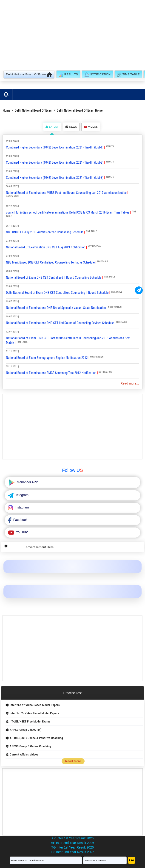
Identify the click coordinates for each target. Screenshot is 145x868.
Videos (91, 127)
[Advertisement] (72, 36)
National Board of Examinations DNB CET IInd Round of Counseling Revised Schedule (60, 323)
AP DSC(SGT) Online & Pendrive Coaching (36, 738)
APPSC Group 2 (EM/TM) (26, 730)
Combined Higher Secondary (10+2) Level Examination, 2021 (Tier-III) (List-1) (55, 147)
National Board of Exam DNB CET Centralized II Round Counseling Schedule (54, 277)
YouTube (22, 532)
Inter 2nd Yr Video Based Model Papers (35, 705)
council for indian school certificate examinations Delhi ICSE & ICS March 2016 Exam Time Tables (68, 212)
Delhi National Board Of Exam (34, 110)
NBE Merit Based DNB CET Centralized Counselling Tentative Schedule (50, 262)
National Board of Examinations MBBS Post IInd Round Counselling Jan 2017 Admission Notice (66, 193)
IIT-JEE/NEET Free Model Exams (30, 721)
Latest (52, 127)
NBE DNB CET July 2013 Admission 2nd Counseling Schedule (45, 232)
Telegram (21, 495)
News (71, 127)
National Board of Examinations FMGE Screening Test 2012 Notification (51, 373)
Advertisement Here (40, 547)
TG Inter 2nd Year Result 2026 (72, 852)
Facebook (20, 520)
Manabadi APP (27, 482)
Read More (73, 761)
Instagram (21, 507)
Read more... (130, 383)
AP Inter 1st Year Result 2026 (72, 838)
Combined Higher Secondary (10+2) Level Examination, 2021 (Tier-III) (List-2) (55, 162)
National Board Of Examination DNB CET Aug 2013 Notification (46, 247)
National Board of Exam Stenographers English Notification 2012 (47, 358)
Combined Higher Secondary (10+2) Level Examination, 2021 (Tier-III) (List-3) (55, 178)
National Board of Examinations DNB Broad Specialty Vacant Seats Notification (56, 308)
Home (7, 110)
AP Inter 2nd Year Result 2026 (72, 843)
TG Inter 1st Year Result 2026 (72, 847)
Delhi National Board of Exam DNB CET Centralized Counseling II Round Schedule (57, 293)
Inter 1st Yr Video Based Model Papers (34, 713)
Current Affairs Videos (24, 754)
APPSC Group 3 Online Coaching (30, 746)
